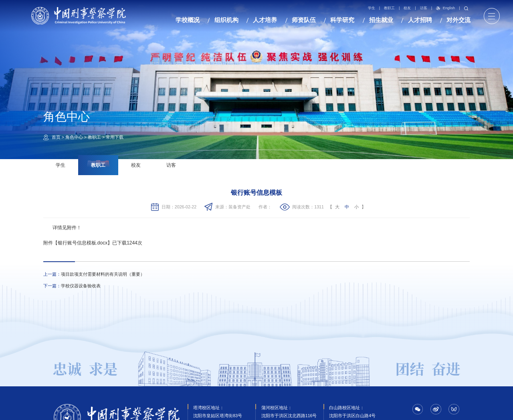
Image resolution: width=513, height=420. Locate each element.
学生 (372, 8)
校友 (407, 8)
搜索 (466, 8)
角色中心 (74, 137)
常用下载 (115, 137)
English (445, 8)
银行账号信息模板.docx (83, 243)
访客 (424, 8)
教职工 (389, 8)
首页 (56, 137)
